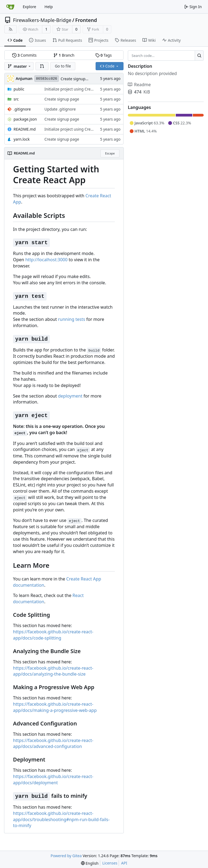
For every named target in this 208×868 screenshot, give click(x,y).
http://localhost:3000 (46, 260)
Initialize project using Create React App (80, 89)
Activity (171, 40)
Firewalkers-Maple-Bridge (42, 20)
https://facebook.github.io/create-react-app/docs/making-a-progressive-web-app (55, 707)
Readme (139, 85)
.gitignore (22, 109)
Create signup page (78, 79)
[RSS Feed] (11, 29)
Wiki (149, 40)
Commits (24, 55)
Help (49, 7)
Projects (98, 40)
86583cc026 (47, 79)
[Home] (10, 7)
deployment (70, 396)
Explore (29, 7)
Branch (64, 55)
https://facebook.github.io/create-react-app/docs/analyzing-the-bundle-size (53, 671)
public (19, 89)
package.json (25, 119)
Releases (125, 40)
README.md (25, 129)
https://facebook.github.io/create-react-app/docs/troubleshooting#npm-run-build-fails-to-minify (61, 819)
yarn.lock (22, 139)
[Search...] (199, 56)
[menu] (90, 863)
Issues (37, 40)
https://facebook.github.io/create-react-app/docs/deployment (53, 780)
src (16, 99)
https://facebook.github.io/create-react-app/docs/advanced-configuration (53, 743)
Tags (104, 55)
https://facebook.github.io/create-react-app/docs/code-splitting (53, 635)
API (124, 863)
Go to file (63, 66)
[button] (42, 66)
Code (15, 40)
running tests (71, 319)
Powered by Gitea (66, 856)
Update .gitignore (60, 109)
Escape (110, 153)
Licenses (110, 863)
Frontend (86, 20)
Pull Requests (67, 40)
